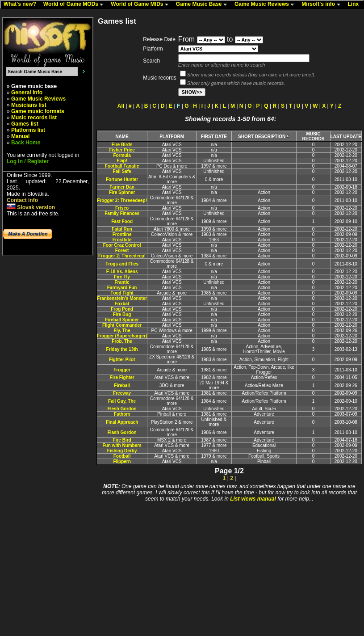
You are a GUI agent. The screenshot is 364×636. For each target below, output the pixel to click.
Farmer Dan (122, 187)
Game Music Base (204, 4)
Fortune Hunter (122, 179)
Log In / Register (28, 161)
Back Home (26, 143)
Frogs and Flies (122, 264)
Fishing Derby (122, 451)
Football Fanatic (122, 166)
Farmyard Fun (122, 288)
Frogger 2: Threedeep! (122, 256)
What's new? (22, 4)
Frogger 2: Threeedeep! (122, 200)
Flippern (122, 461)
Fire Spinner (122, 192)
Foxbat (122, 304)
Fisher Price (122, 150)
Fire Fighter (122, 377)
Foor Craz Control (122, 245)
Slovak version (31, 207)
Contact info (22, 200)
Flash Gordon (122, 432)
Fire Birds (122, 145)
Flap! (122, 161)
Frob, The (122, 341)
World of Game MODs (75, 4)
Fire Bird (122, 440)
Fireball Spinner (122, 320)
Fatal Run (122, 229)
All (121, 106)
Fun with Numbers (122, 445)
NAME (122, 137)
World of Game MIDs (142, 4)
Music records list (34, 118)
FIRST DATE (214, 137)
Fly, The (122, 331)
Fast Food (122, 221)
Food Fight (122, 293)
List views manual (253, 499)
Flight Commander (122, 325)
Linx (356, 4)
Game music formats (38, 111)
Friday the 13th (122, 349)
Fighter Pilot (122, 360)
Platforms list (28, 130)
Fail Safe (122, 171)
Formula (122, 155)
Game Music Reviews (266, 4)
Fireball (122, 385)
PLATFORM (172, 137)
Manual (20, 136)
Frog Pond (122, 309)
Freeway (122, 393)
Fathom (122, 414)
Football (122, 456)
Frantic (122, 282)
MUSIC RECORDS (313, 136)
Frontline (122, 234)
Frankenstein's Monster (122, 298)
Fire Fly (122, 277)
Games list (25, 124)
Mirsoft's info (323, 4)
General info (27, 93)
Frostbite (122, 240)
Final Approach (122, 422)
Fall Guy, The (122, 401)
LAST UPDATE (346, 137)
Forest (122, 251)
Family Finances (122, 213)
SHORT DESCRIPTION (264, 137)
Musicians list (29, 105)
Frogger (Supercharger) (122, 336)
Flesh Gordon (122, 409)
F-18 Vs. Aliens (122, 272)
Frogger (122, 370)
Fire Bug (122, 314)
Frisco (122, 208)
